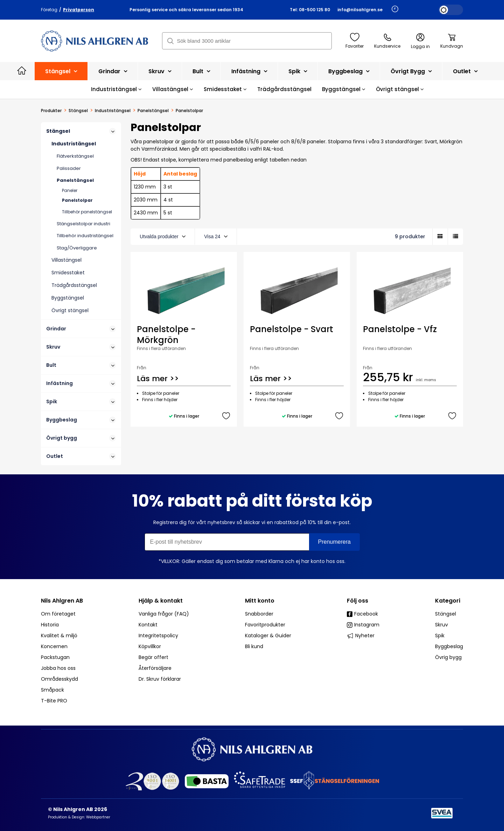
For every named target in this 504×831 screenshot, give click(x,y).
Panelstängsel (153, 111)
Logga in (420, 41)
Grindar (113, 71)
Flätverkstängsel (75, 156)
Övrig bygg (448, 657)
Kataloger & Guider (268, 636)
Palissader (69, 168)
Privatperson (79, 10)
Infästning (249, 71)
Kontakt (148, 625)
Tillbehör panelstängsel (87, 212)
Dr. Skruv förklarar (160, 679)
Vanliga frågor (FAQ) (164, 614)
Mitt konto (260, 601)
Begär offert (153, 657)
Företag (49, 10)
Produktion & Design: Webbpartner (79, 817)
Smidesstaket (225, 89)
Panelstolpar (77, 200)
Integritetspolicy (158, 636)
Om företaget (58, 614)
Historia (50, 625)
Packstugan (55, 657)
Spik (298, 71)
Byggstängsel (344, 89)
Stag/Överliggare (77, 248)
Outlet (465, 71)
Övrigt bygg (411, 71)
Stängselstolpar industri (83, 224)
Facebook (362, 614)
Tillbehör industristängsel (85, 236)
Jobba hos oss (58, 668)
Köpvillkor (150, 646)
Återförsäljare (155, 668)
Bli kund (254, 646)
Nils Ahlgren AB (62, 601)
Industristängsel (116, 89)
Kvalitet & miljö (59, 636)
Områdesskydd (59, 679)
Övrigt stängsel (400, 89)
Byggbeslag (349, 71)
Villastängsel (173, 89)
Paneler (70, 190)
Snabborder (259, 614)
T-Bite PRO (54, 701)
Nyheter (361, 636)
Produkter (51, 111)
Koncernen (54, 646)
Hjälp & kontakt (161, 601)
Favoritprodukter (265, 625)
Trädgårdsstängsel (284, 89)
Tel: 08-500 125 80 (310, 10)
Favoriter (355, 41)
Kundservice (387, 41)
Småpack (52, 690)
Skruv (160, 71)
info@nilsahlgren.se (360, 10)
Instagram (363, 625)
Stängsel (61, 71)
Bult (201, 71)
